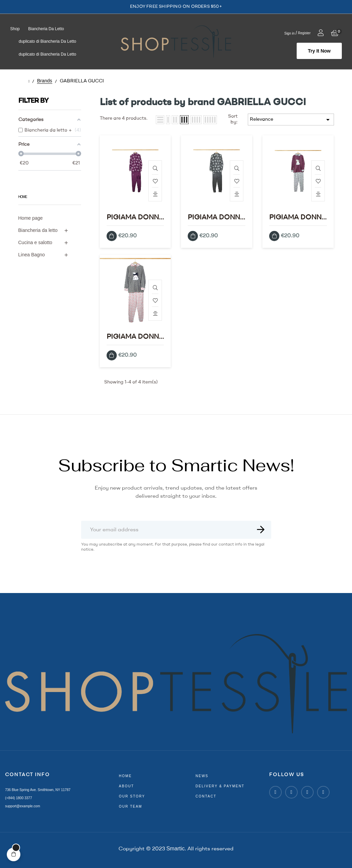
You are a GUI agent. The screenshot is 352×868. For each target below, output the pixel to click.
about (126, 786)
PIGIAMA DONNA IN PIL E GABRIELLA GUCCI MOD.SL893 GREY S (135, 338)
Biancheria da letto (38, 230)
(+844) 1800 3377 (18, 798)
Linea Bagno (32, 255)
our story (132, 796)
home (125, 776)
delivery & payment (220, 786)
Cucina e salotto (35, 242)
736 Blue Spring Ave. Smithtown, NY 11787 (38, 790)
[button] (319, 51)
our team (131, 806)
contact (206, 796)
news (202, 776)
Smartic (175, 849)
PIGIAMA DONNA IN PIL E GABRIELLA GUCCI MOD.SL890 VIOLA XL (135, 218)
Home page (31, 218)
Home (23, 197)
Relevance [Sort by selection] (291, 120)
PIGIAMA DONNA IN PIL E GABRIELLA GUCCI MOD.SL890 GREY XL (216, 218)
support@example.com (23, 806)
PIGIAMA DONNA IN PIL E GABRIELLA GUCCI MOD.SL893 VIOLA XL (298, 218)
